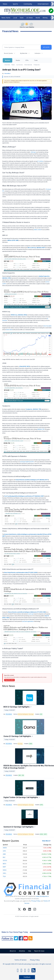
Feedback (27, 977)
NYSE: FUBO (6, 618)
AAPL (4, 851)
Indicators (37, 53)
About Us (13, 951)
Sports (15, 4)
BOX (41, 714)
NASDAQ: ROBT (40, 496)
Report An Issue (39, 951)
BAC (4, 857)
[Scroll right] (52, 4)
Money (45, 18)
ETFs (27, 60)
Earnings (31, 714)
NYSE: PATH (27, 366)
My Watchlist (24, 53)
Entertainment (43, 4)
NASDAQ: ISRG (7, 278)
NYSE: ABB (15, 240)
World (38, 18)
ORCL (5, 873)
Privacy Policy (36, 901)
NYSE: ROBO (34, 573)
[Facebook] (24, 910)
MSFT (4, 867)
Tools (36, 60)
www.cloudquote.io (42, 896)
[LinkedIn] (30, 910)
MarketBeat (9, 714)
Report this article (9, 680)
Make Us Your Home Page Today (15, 932)
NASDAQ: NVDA (23, 315)
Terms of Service (20, 960)
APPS (41, 805)
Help (30, 951)
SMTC (45, 834)
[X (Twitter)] (19, 910)
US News (30, 18)
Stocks (18, 60)
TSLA (4, 876)
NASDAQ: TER (37, 409)
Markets (7, 60)
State (22, 18)
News (5, 4)
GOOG (5, 860)
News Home (6, 18)
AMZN (5, 848)
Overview (7, 65)
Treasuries (37, 65)
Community (28, 4)
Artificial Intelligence (23, 714)
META (5, 864)
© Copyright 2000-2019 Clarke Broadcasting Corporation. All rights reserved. (27, 964)
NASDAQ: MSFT (41, 248)
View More (46, 841)
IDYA (23, 775)
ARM (20, 775)
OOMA (31, 744)
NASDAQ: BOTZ (44, 480)
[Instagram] (35, 910)
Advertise (22, 951)
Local (15, 18)
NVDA (41, 834)
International (28, 65)
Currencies (19, 65)
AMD (4, 854)
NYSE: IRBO (43, 612)
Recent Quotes (8, 53)
